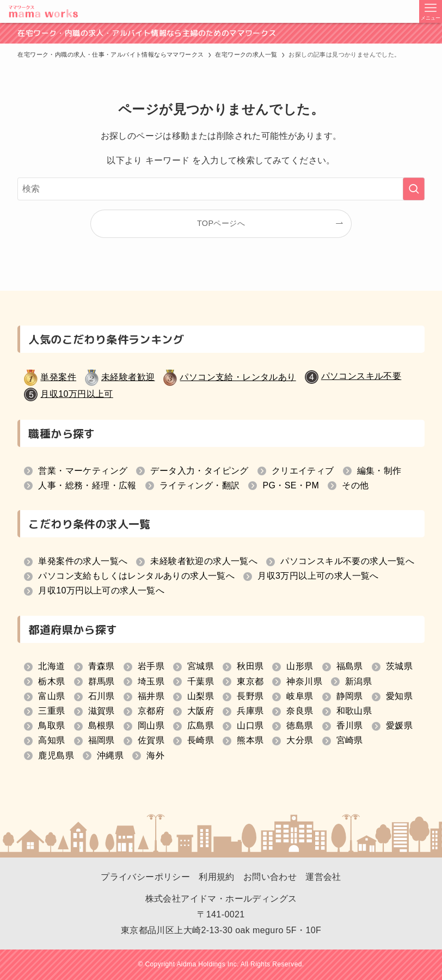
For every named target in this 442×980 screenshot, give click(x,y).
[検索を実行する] (414, 189)
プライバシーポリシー (145, 877)
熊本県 (250, 740)
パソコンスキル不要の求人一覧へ (347, 561)
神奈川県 (304, 681)
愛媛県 (399, 725)
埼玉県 (151, 681)
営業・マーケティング (83, 471)
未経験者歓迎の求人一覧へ (204, 561)
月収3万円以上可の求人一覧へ (318, 576)
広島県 (201, 725)
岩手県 (151, 666)
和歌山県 (354, 711)
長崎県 (201, 740)
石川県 (102, 696)
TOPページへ (221, 223)
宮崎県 (350, 740)
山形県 (300, 666)
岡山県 (151, 725)
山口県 (250, 725)
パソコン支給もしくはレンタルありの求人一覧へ (136, 576)
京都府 (151, 711)
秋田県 (250, 666)
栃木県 (51, 681)
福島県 (350, 666)
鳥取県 (51, 725)
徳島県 (300, 725)
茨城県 (399, 666)
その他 (355, 485)
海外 (155, 755)
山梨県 (201, 696)
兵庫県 (250, 711)
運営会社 (323, 877)
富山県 (51, 696)
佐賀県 (151, 740)
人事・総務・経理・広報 (87, 485)
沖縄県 (110, 755)
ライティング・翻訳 (200, 485)
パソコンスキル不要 (361, 376)
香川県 (350, 725)
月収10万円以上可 (76, 394)
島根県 (102, 725)
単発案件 (58, 377)
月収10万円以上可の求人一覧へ (101, 590)
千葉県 (201, 681)
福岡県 (102, 740)
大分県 (300, 740)
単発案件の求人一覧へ (83, 561)
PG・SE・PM (291, 485)
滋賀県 (102, 711)
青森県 (102, 666)
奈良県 (300, 711)
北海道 (51, 666)
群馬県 (102, 681)
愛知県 (399, 696)
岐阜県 (300, 696)
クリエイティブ (303, 471)
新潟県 (358, 681)
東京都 (250, 681)
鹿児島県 (56, 755)
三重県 (51, 711)
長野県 (250, 696)
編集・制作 (379, 471)
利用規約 (217, 877)
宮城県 (201, 666)
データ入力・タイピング (199, 471)
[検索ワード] (221, 189)
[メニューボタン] (431, 11)
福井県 (151, 696)
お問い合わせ (270, 877)
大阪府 (201, 711)
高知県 (51, 740)
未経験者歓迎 (128, 377)
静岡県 (350, 696)
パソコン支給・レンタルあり (238, 377)
